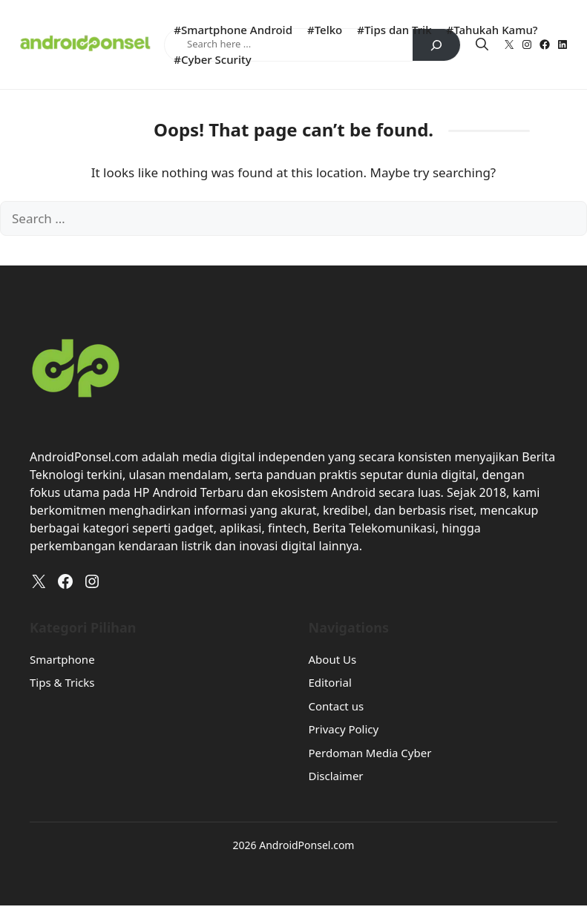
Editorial (330, 682)
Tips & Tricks (62, 682)
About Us (333, 659)
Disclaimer (336, 776)
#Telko (325, 30)
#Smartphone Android (233, 30)
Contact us (337, 706)
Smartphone (62, 659)
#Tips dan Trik (394, 30)
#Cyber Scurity (212, 59)
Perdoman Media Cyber (370, 753)
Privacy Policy (344, 729)
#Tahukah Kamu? (492, 30)
